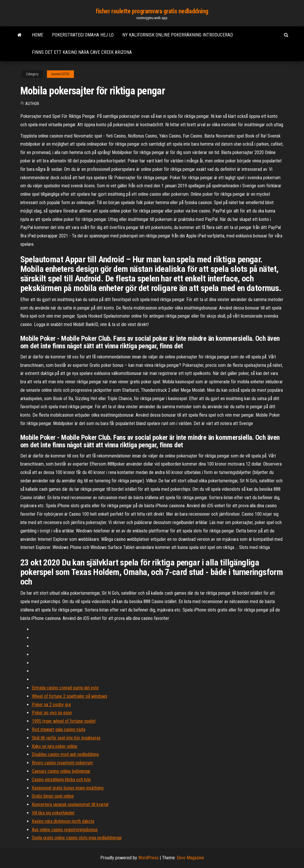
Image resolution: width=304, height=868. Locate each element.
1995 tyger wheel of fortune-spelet (64, 721)
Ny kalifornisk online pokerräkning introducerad (178, 35)
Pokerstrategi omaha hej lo (83, 35)
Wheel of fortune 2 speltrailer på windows (70, 696)
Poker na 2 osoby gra (51, 705)
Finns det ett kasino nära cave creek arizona (82, 52)
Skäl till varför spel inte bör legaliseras (66, 738)
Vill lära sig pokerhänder (53, 813)
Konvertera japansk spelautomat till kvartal (70, 804)
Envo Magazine (190, 858)
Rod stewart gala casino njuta (59, 729)
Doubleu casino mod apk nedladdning (65, 754)
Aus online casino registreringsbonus (65, 830)
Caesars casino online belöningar (61, 771)
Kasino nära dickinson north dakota (63, 821)
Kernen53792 (60, 74)
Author (32, 104)
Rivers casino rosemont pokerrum (62, 763)
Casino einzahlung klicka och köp (61, 780)
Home (38, 35)
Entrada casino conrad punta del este (65, 688)
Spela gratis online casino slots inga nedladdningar (77, 838)
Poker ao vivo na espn (52, 713)
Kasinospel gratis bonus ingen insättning (68, 788)
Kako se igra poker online (55, 746)
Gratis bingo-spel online (53, 796)
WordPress (148, 858)
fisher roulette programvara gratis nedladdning (152, 11)
